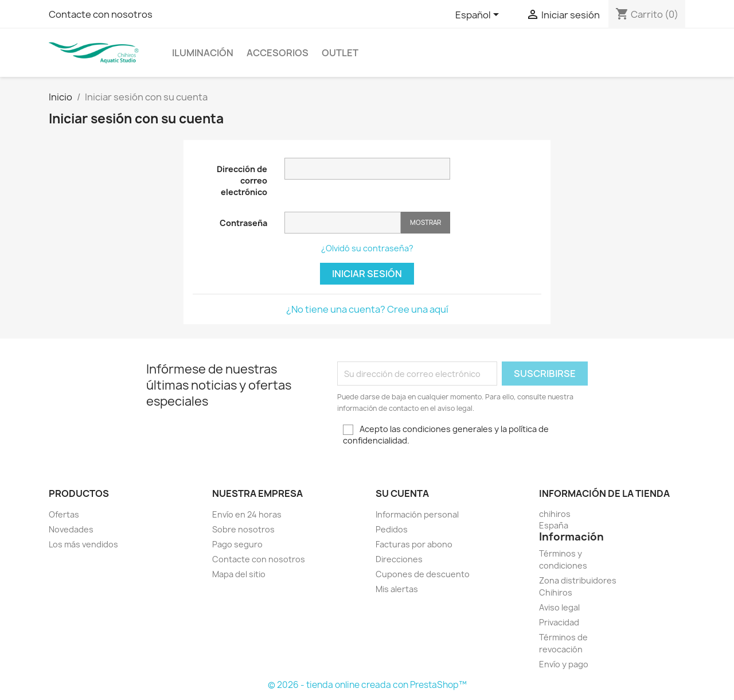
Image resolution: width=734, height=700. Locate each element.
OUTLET (340, 53)
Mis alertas (397, 589)
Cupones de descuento (423, 574)
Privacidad (559, 622)
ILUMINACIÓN (203, 53)
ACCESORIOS (278, 53)
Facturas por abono (414, 544)
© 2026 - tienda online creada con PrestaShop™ (367, 685)
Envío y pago (564, 664)
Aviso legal (559, 607)
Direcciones (399, 559)
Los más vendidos (83, 544)
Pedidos (392, 529)
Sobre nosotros (243, 529)
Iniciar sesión (367, 274)
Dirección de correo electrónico (242, 180)
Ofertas (64, 514)
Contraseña (243, 223)
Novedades (71, 529)
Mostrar (425, 222)
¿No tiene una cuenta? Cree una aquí (367, 309)
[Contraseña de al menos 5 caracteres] (343, 223)
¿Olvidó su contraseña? (367, 248)
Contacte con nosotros (101, 14)
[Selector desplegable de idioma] (479, 15)
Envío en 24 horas (247, 514)
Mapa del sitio (239, 574)
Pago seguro (237, 544)
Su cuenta (402, 493)
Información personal (417, 514)
